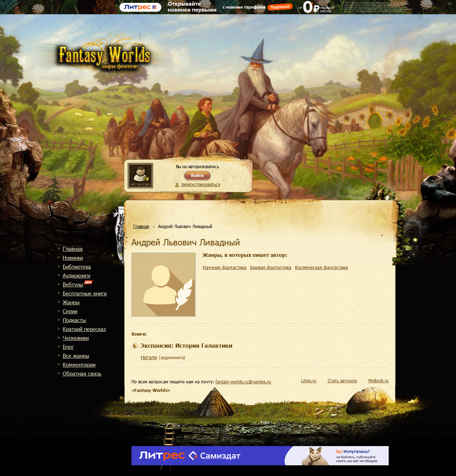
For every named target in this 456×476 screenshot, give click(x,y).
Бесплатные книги (85, 293)
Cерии (70, 311)
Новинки (73, 258)
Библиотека (77, 267)
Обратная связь (82, 373)
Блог (68, 347)
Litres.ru (309, 381)
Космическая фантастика (322, 267)
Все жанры (76, 356)
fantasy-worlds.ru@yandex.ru (243, 382)
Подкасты (74, 320)
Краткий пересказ (84, 329)
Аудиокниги (76, 275)
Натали (149, 357)
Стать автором (342, 381)
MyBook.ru (379, 381)
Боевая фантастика (271, 267)
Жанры (71, 302)
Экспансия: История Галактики (186, 345)
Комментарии (79, 364)
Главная (73, 249)
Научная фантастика (225, 267)
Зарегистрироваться (200, 184)
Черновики (76, 338)
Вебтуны (73, 284)
